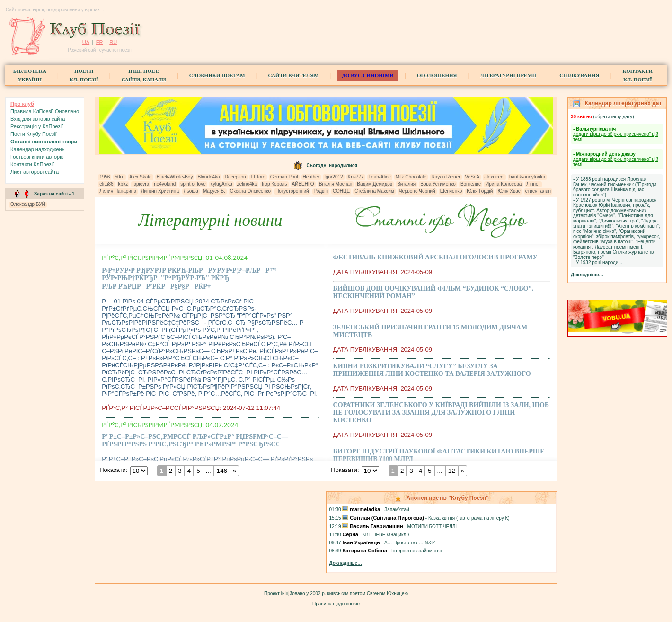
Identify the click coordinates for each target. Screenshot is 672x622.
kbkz (123, 184)
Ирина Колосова (504, 184)
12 (451, 471)
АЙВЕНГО (303, 184)
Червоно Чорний (417, 191)
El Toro (258, 177)
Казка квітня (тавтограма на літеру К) (469, 518)
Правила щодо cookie (336, 604)
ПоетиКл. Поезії (84, 75)
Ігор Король (274, 184)
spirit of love (193, 184)
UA (86, 42)
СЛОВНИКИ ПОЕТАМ (217, 75)
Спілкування (579, 75)
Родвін (321, 191)
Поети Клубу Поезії (34, 134)
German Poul (284, 177)
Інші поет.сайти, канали (143, 75)
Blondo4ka (208, 177)
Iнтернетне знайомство (417, 551)
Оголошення (437, 75)
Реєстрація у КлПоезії (37, 126)
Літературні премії (508, 75)
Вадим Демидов (375, 184)
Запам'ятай (397, 510)
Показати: (113, 470)
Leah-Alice (380, 177)
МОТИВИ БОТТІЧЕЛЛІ (432, 527)
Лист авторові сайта (35, 172)
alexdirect (494, 177)
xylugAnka (221, 184)
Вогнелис (471, 184)
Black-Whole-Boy (175, 177)
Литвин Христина (160, 191)
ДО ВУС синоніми (368, 75)
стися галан (538, 191)
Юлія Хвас (509, 191)
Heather (311, 177)
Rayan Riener (446, 177)
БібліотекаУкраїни (30, 75)
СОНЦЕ (341, 191)
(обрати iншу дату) (613, 117)
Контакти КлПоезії (32, 164)
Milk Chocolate (411, 177)
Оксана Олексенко (250, 191)
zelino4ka (247, 184)
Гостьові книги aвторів (37, 157)
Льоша (191, 191)
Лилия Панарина (118, 191)
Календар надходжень (37, 149)
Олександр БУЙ (28, 204)
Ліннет (533, 184)
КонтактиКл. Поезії (638, 75)
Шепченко (451, 191)
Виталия (406, 184)
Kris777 (356, 177)
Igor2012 (333, 177)
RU (113, 42)
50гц (119, 177)
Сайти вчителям (294, 75)
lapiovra (141, 184)
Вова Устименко (438, 184)
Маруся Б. (214, 191)
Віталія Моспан (336, 184)
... (208, 471)
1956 (105, 177)
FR (100, 42)
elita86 (106, 184)
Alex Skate (141, 177)
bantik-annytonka (527, 177)
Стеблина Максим (374, 191)
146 (222, 471)
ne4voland (165, 184)
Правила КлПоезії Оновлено (45, 111)
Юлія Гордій (480, 191)
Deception (235, 177)
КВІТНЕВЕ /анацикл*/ (386, 535)
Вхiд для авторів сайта (38, 119)
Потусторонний (292, 191)
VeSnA (473, 177)
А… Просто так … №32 (410, 543)
